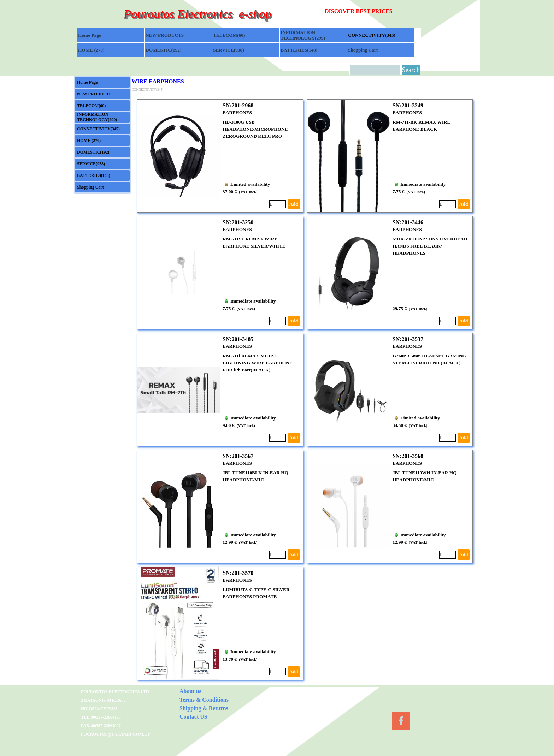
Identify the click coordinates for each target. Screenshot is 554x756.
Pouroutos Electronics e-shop (198, 14)
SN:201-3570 (238, 573)
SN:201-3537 (408, 339)
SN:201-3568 (408, 456)
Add (294, 204)
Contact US (193, 717)
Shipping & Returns (204, 708)
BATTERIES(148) (299, 50)
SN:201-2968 (238, 105)
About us (190, 691)
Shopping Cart (363, 50)
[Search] (375, 70)
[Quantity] (278, 204)
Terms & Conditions (204, 700)
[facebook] (401, 721)
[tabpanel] (373, 11)
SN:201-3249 (408, 105)
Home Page (90, 35)
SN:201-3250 (238, 222)
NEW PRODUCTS (165, 35)
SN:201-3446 (408, 222)
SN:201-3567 (238, 456)
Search (411, 70)
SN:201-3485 (238, 339)
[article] (220, 156)
